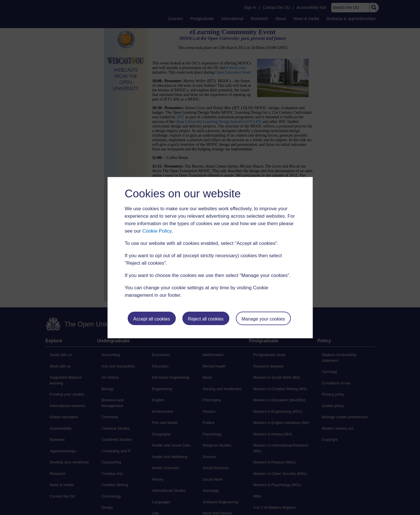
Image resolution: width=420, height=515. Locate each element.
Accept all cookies (151, 319)
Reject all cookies (206, 319)
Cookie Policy (157, 231)
